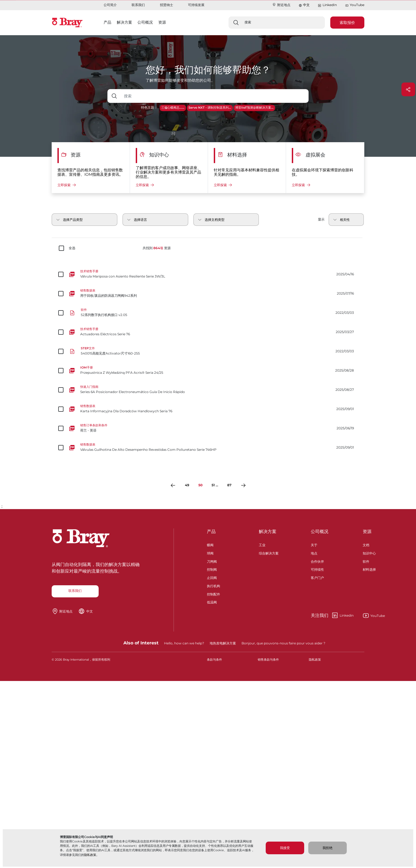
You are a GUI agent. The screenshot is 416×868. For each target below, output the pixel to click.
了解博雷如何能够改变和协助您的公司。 (180, 80)
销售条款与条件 (268, 660)
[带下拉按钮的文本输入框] (215, 96)
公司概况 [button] (145, 22)
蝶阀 (210, 544)
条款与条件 (214, 660)
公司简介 (110, 5)
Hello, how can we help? (184, 643)
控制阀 (212, 569)
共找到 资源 (157, 248)
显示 (321, 219)
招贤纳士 (167, 5)
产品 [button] (107, 22)
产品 (211, 531)
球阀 (210, 553)
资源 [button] (162, 22)
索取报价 (347, 23)
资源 (367, 531)
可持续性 (317, 569)
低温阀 (212, 602)
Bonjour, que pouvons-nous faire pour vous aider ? (283, 643)
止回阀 (212, 577)
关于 (314, 544)
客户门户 (317, 577)
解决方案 (268, 531)
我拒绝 (328, 848)
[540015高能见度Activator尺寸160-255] (208, 351)
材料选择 (369, 569)
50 (200, 485)
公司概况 (320, 531)
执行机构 (213, 585)
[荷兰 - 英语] (208, 428)
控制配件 (213, 594)
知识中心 (369, 553)
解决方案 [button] (124, 22)
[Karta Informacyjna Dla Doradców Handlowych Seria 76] (208, 409)
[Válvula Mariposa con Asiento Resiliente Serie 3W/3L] (208, 274)
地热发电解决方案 (223, 643)
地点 (314, 553)
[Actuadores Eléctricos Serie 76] (208, 332)
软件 (366, 561)
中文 (306, 5)
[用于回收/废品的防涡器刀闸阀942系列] (208, 293)
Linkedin (332, 616)
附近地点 (281, 5)
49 (187, 485)
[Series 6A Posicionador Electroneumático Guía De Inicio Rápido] (208, 390)
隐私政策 (90, 855)
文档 (366, 544)
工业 (262, 544)
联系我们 (138, 5)
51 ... (215, 485)
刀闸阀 (212, 561)
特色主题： (149, 107)
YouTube (355, 5)
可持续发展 (196, 5)
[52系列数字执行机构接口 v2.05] (208, 313)
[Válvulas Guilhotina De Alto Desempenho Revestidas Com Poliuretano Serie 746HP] (208, 447)
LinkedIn (327, 5)
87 (229, 485)
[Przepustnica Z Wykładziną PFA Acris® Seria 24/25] (208, 370)
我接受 (285, 848)
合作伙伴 (317, 561)
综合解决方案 (269, 553)
